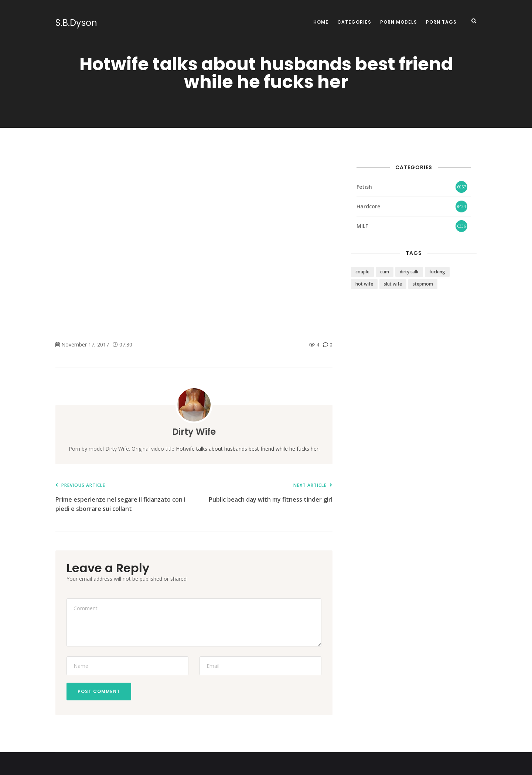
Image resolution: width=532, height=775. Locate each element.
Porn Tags (441, 22)
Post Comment (99, 691)
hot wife (364, 284)
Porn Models (399, 22)
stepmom (423, 284)
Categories (354, 22)
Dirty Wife (194, 432)
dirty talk (409, 272)
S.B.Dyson (76, 23)
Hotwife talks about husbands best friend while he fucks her (247, 449)
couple (362, 272)
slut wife (393, 284)
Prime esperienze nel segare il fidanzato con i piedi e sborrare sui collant (121, 498)
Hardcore (368, 206)
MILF (362, 226)
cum (385, 272)
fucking (437, 272)
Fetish (364, 187)
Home (321, 22)
